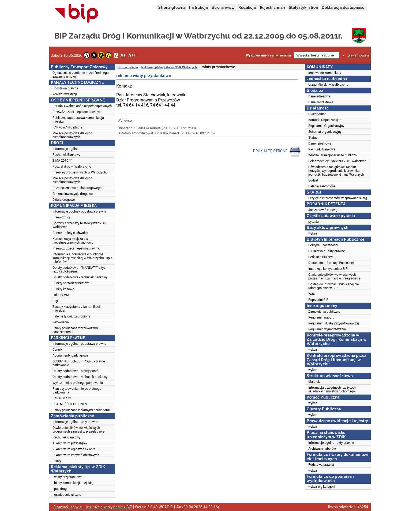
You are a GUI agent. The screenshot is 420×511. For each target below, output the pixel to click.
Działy (57, 461)
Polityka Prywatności (323, 245)
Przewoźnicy (61, 217)
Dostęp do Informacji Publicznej (331, 263)
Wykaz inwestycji (65, 94)
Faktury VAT (61, 295)
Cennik (57, 350)
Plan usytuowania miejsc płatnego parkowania (77, 391)
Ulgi (55, 301)
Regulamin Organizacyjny (326, 126)
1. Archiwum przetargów (70, 443)
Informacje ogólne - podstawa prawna (79, 211)
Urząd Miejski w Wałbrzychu (328, 85)
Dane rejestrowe (320, 143)
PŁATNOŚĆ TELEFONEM (70, 404)
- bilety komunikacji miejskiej (73, 483)
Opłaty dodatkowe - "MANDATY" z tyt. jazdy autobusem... (79, 270)
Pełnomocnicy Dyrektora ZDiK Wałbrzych (337, 161)
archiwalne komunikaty (325, 73)
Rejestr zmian (272, 7)
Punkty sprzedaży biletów (71, 283)
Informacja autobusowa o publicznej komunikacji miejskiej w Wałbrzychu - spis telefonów (82, 258)
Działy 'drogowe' (64, 200)
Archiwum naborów (322, 449)
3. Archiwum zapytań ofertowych (76, 455)
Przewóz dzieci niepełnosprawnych (77, 112)
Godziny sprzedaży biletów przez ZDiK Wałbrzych (80, 225)
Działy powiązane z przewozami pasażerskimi (75, 330)
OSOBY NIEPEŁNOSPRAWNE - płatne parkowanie (79, 363)
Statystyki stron (303, 7)
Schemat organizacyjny (325, 132)
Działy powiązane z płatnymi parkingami (81, 410)
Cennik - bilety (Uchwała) (70, 233)
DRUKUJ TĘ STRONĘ (277, 151)
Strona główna (172, 7)
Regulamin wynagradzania (327, 329)
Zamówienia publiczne (324, 312)
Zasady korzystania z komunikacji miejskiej (76, 309)
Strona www (223, 7)
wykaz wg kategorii (322, 487)
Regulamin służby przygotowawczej (334, 323)
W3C (312, 294)
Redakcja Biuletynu (322, 257)
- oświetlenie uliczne (67, 495)
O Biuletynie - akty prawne (327, 251)
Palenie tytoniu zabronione (71, 316)
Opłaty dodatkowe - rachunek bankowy (80, 277)
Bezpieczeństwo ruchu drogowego (77, 188)
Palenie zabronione (322, 186)
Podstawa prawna (65, 88)
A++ (132, 55)
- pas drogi (60, 489)
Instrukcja (198, 7)
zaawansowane (358, 55)
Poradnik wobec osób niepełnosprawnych (82, 106)
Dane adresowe (319, 96)
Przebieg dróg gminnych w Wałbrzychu (80, 172)
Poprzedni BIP (318, 300)
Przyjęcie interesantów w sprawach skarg (338, 198)
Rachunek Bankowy (66, 155)
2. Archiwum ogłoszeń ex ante (74, 449)
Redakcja (247, 7)
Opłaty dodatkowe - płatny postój (76, 371)
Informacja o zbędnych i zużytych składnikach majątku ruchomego (332, 389)
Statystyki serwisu (68, 507)
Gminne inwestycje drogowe (73, 194)
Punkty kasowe (63, 289)
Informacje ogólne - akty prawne (75, 422)
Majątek (314, 382)
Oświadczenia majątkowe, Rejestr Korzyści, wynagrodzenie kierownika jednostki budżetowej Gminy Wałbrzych (336, 171)
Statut (313, 138)
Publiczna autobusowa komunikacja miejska (78, 120)
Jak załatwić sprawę (323, 210)
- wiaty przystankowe (67, 477)
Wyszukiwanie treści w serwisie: (269, 55)
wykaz (313, 233)
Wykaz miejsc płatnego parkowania (78, 383)
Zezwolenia (61, 322)
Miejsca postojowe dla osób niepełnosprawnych (72, 135)
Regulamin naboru (321, 317)
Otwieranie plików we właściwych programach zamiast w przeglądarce (78, 430)
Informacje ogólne (65, 149)
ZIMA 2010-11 (63, 161)
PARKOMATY (62, 398)
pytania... (315, 222)
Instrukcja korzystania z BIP (328, 269)
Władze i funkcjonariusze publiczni (333, 155)
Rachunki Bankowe (322, 149)
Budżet (313, 180)
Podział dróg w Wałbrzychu (72, 166)
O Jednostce (317, 114)
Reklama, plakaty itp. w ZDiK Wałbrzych (169, 67)
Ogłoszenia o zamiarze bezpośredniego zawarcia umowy (81, 75)
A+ (123, 55)
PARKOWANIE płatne (67, 127)
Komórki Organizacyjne (325, 120)
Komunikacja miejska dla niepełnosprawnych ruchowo (73, 241)
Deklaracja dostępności (344, 7)
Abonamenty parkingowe (70, 355)
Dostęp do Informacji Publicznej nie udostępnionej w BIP (333, 286)
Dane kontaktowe (321, 102)
